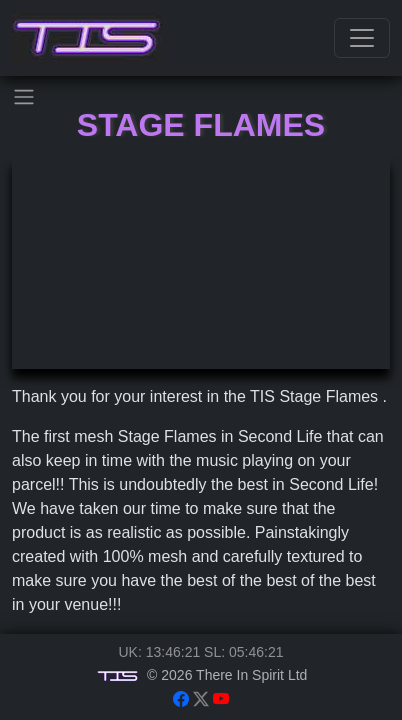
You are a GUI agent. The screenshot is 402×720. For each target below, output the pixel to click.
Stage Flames (201, 125)
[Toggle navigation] (362, 38)
